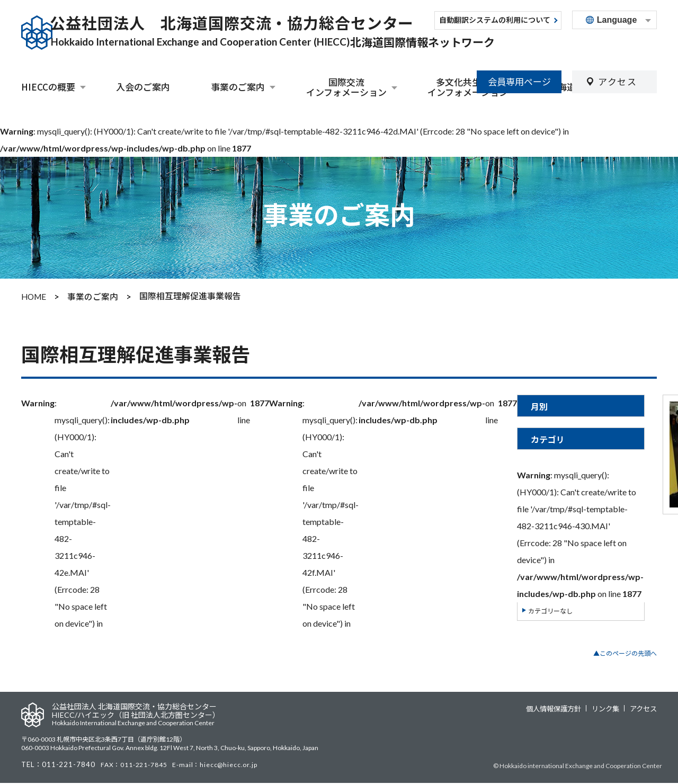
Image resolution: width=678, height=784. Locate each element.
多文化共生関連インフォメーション (468, 87)
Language (617, 20)
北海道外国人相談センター (603, 87)
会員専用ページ (519, 46)
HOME (35, 296)
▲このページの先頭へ (625, 652)
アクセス (618, 46)
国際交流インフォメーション (346, 87)
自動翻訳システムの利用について (495, 20)
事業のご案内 (238, 87)
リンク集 (609, 707)
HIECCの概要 (48, 87)
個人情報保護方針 (560, 707)
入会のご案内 (143, 87)
